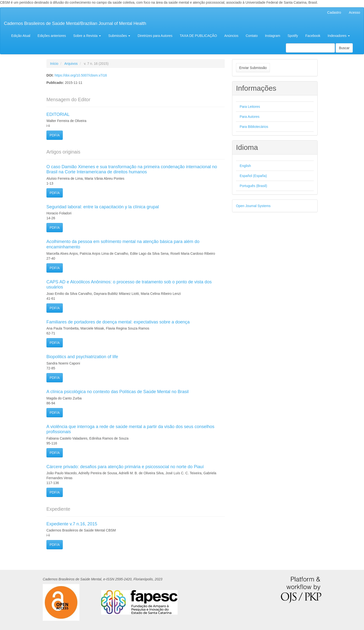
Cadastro (334, 12)
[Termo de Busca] (310, 48)
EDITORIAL (58, 114)
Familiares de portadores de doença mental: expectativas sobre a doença (118, 322)
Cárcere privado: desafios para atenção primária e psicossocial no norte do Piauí (125, 467)
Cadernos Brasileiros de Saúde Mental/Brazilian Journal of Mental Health (75, 23)
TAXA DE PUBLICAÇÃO (198, 36)
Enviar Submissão (253, 68)
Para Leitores (250, 107)
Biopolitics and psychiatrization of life (82, 357)
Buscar (344, 48)
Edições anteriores (52, 36)
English (245, 166)
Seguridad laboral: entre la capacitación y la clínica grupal (103, 207)
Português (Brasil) (253, 186)
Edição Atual (21, 36)
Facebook (313, 36)
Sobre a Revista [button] (87, 36)
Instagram (273, 36)
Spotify (293, 36)
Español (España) (253, 176)
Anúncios (231, 36)
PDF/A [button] (55, 135)
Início (54, 64)
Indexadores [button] (339, 36)
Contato (252, 36)
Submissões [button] (119, 36)
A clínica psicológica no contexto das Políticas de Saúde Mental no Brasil (118, 392)
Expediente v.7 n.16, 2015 (72, 524)
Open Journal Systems (253, 206)
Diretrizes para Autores (155, 36)
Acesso (354, 12)
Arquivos (71, 64)
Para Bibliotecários (254, 127)
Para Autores (250, 117)
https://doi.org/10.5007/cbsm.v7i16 (81, 75)
